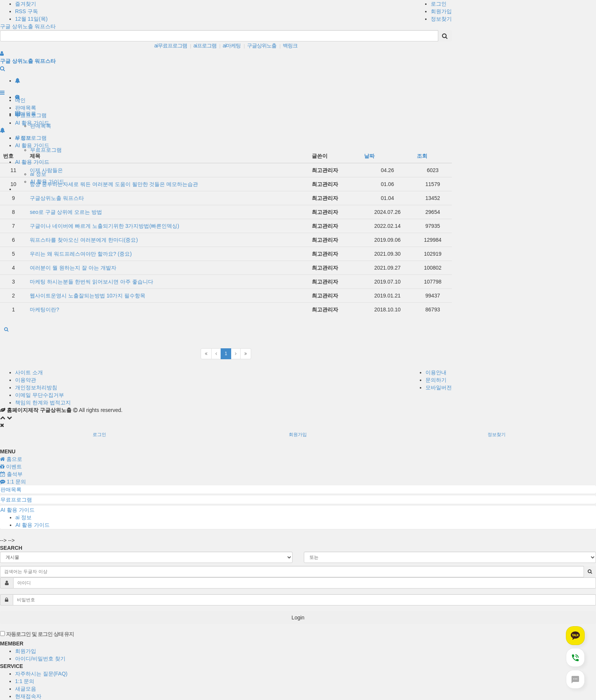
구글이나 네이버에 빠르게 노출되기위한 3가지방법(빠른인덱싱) (104, 226)
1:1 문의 (25, 681)
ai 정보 (38, 174)
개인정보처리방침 (36, 387)
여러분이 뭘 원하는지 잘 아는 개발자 (73, 268)
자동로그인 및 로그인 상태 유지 (37, 634)
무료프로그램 (46, 150)
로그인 (439, 4)
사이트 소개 (29, 372)
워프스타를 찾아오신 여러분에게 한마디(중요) (84, 240)
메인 (20, 100)
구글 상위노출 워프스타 (28, 26)
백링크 (290, 46)
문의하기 (436, 380)
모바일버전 (439, 387)
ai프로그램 (205, 46)
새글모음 (26, 689)
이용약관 (26, 380)
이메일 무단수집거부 (40, 395)
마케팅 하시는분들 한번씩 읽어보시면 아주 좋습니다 (91, 282)
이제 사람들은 (46, 170)
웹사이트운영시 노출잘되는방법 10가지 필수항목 (88, 296)
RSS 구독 (27, 11)
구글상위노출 (262, 46)
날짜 (369, 156)
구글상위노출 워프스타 (57, 198)
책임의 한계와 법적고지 (43, 403)
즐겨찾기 (26, 4)
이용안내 (436, 372)
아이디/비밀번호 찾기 (40, 659)
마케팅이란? (44, 310)
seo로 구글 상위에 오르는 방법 (66, 212)
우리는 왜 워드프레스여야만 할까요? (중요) (81, 254)
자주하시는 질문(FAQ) (41, 674)
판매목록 (26, 108)
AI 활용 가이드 (32, 162)
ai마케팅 (232, 46)
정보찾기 (441, 19)
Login (298, 618)
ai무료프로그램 (171, 46)
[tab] (298, 490)
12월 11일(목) (31, 19)
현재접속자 (28, 696)
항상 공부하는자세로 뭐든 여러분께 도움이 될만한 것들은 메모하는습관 (114, 184)
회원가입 (441, 11)
